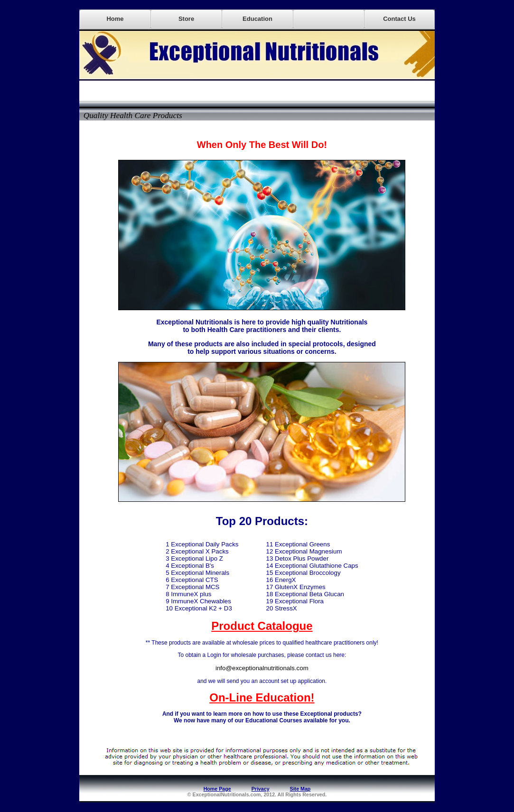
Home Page (217, 789)
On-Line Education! (262, 697)
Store (186, 19)
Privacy (261, 789)
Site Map (300, 789)
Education (257, 19)
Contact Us (399, 19)
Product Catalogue (262, 626)
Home (115, 19)
